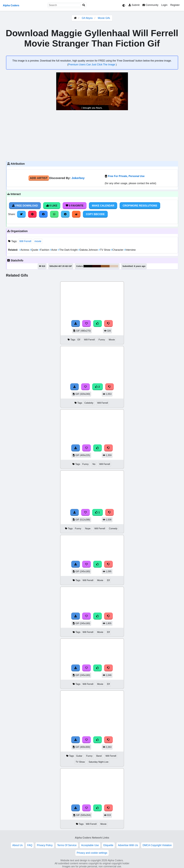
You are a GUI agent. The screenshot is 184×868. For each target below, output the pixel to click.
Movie (112, 340)
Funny (102, 340)
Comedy (113, 529)
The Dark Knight (68, 250)
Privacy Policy (45, 845)
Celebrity (89, 403)
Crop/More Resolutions (140, 206)
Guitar (79, 756)
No (94, 464)
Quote (34, 250)
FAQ (30, 845)
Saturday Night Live (99, 762)
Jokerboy (78, 178)
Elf (79, 340)
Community (150, 5)
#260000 (97, 266)
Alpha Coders (11, 5)
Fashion (44, 250)
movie (38, 241)
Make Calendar (103, 206)
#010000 (88, 266)
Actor (54, 250)
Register (175, 5)
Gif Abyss (87, 18)
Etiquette (108, 845)
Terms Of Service (67, 845)
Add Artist (39, 178)
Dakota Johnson (88, 250)
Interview (130, 250)
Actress (25, 250)
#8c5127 (105, 266)
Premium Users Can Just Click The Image (92, 65)
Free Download (25, 206)
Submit (134, 5)
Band (99, 756)
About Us (17, 845)
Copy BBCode (95, 214)
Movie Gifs (104, 18)
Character (118, 250)
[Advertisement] (92, 135)
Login (164, 5)
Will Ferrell (25, 241)
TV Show (105, 250)
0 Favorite (75, 206)
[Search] (84, 5)
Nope (88, 529)
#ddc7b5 (114, 266)
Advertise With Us (128, 845)
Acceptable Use (90, 845)
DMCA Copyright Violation (157, 845)
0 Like (52, 206)
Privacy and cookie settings (92, 853)
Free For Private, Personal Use (126, 176)
